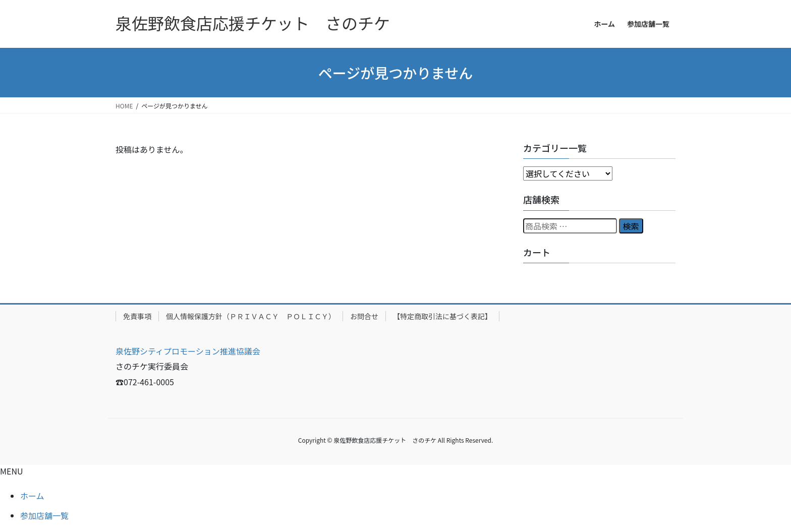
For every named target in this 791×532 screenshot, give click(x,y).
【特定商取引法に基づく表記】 (442, 316)
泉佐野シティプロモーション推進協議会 (188, 351)
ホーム (32, 496)
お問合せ (364, 316)
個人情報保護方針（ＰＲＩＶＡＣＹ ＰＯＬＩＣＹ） (251, 316)
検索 (631, 226)
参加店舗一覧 (44, 515)
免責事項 (137, 316)
